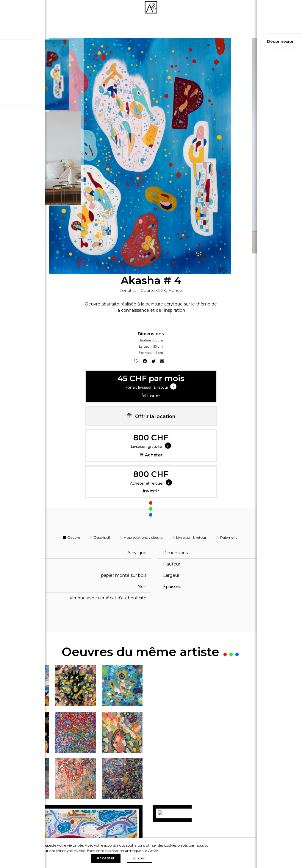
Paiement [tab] (229, 328)
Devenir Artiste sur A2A (252, 830)
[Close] (295, 326)
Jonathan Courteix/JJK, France (264, 54)
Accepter (227, 852)
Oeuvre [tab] (74, 328)
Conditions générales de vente (50, 822)
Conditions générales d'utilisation (50, 830)
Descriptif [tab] (102, 328)
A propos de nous (252, 822)
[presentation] (2, 698)
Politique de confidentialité (50, 814)
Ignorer (261, 852)
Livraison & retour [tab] (191, 328)
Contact (252, 814)
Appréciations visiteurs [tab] (143, 328)
